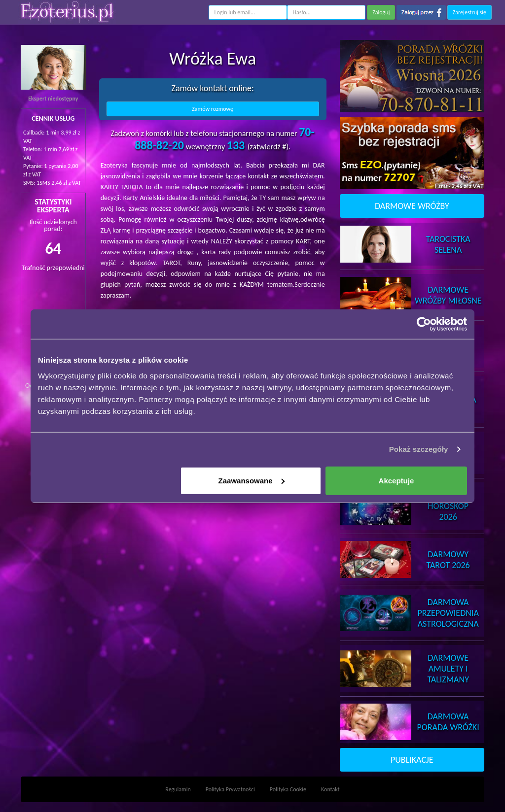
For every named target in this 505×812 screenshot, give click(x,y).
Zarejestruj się (469, 12)
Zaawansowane (252, 480)
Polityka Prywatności (230, 789)
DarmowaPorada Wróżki (448, 722)
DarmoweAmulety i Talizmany (448, 669)
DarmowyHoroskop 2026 (448, 506)
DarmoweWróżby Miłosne (448, 295)
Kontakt (330, 789)
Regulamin (178, 789)
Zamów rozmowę (213, 109)
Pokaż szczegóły (419, 449)
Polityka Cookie (288, 789)
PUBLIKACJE (412, 760)
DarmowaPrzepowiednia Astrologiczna (448, 613)
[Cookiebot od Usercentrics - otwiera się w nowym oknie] (424, 324)
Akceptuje (397, 480)
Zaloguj (381, 12)
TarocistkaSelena (448, 244)
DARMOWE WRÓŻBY (412, 206)
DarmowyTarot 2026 (448, 560)
